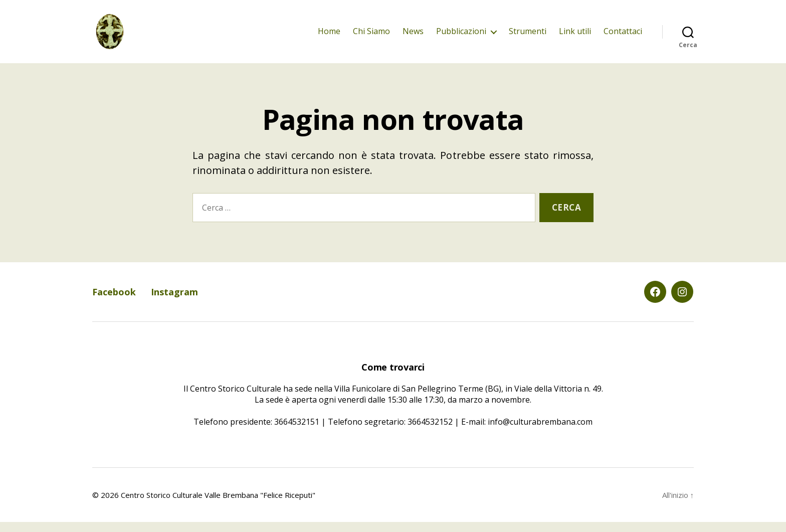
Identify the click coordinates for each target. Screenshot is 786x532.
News (413, 36)
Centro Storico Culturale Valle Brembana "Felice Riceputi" (218, 505)
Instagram (174, 302)
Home (329, 36)
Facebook (114, 302)
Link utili (575, 36)
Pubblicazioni (461, 36)
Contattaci (623, 36)
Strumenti (528, 36)
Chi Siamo (371, 36)
